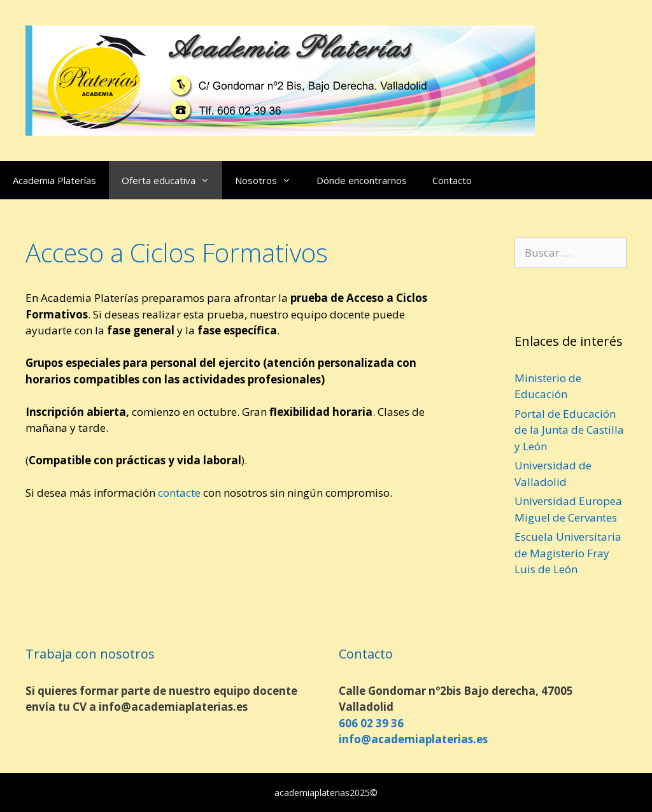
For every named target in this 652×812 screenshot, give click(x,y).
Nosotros (269, 180)
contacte (179, 493)
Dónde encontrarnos (362, 180)
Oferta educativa (172, 180)
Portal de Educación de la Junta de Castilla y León (569, 430)
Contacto (452, 180)
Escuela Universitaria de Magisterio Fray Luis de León (568, 553)
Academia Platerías (54, 180)
